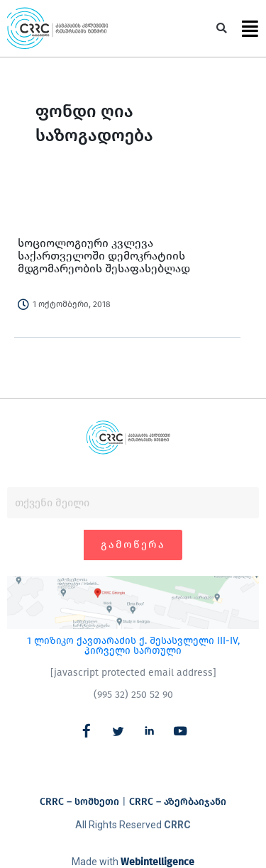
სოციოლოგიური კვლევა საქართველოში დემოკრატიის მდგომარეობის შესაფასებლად (104, 256)
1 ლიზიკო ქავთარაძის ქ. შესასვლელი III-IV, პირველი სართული (133, 646)
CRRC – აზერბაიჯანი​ (178, 802)
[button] (222, 29)
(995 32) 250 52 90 (133, 695)
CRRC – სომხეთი (79, 802)
